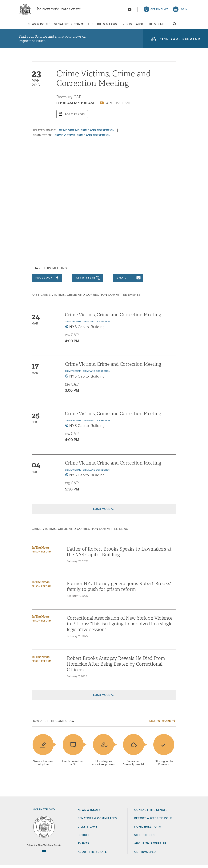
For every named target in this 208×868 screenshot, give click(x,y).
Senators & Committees (69, 25)
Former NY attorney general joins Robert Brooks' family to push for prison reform (119, 589)
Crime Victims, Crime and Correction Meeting (113, 317)
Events (130, 25)
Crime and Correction (98, 133)
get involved (160, 10)
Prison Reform (41, 555)
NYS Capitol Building (87, 330)
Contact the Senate (151, 813)
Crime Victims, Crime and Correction (82, 138)
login (184, 10)
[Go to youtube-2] (130, 10)
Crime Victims (69, 133)
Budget (84, 838)
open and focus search (184, 25)
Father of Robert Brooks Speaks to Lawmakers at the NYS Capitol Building (119, 555)
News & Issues (30, 25)
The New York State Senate (58, 10)
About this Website (150, 846)
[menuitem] (30, 25)
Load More (102, 512)
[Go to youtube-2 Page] (44, 854)
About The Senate (158, 25)
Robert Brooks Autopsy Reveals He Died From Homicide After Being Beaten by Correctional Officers (116, 667)
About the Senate (92, 855)
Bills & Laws (106, 25)
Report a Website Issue (154, 821)
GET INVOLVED (145, 855)
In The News (41, 550)
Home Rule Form (148, 829)
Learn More (160, 724)
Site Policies (145, 838)
